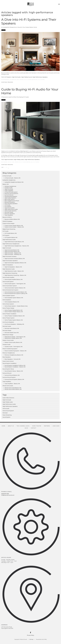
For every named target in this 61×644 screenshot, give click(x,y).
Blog (26, 428)
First (2, 167)
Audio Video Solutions (8, 398)
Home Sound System (8, 411)
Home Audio (6, 409)
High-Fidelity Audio (19, 160)
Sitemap (31, 639)
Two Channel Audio (23, 426)
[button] (59, 4)
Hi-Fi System (8, 77)
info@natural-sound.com (8, 495)
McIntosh (5, 413)
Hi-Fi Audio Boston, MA (27, 162)
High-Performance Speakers (40, 77)
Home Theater (37, 426)
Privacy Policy (31, 635)
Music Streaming (7, 415)
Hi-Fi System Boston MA (31, 80)
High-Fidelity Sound (27, 77)
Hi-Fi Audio (36, 162)
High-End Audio (16, 77)
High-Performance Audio (9, 404)
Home (3, 426)
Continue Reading (7, 82)
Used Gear (56, 426)
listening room (24, 151)
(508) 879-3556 (5, 494)
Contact (34, 428)
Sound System (6, 417)
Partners (47, 426)
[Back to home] (31, 4)
